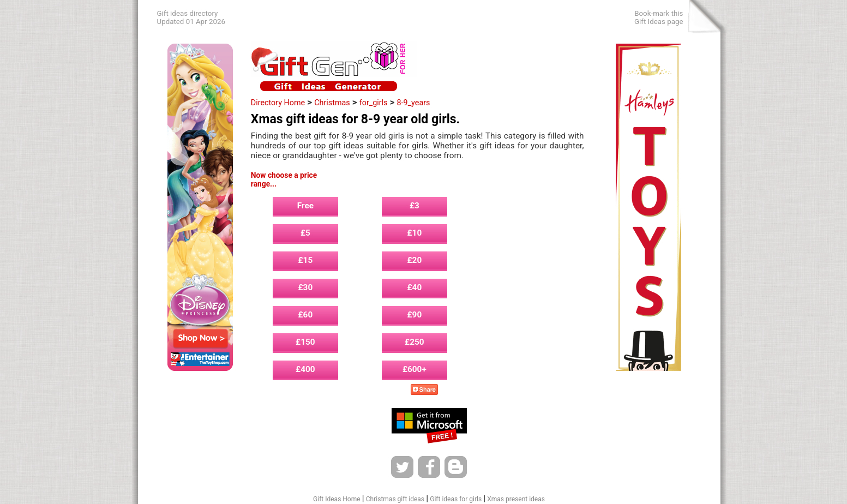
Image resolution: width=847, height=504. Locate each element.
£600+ (415, 369)
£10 (415, 233)
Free (305, 206)
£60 (306, 315)
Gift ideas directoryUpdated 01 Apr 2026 (191, 17)
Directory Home (278, 103)
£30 (306, 287)
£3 (415, 206)
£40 (415, 287)
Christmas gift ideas (395, 499)
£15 (306, 260)
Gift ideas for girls (456, 499)
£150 (305, 342)
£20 (415, 260)
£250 (415, 342)
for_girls (374, 103)
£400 (305, 369)
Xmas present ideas (516, 499)
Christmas (332, 103)
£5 (305, 233)
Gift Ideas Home (337, 499)
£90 (415, 315)
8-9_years (414, 103)
